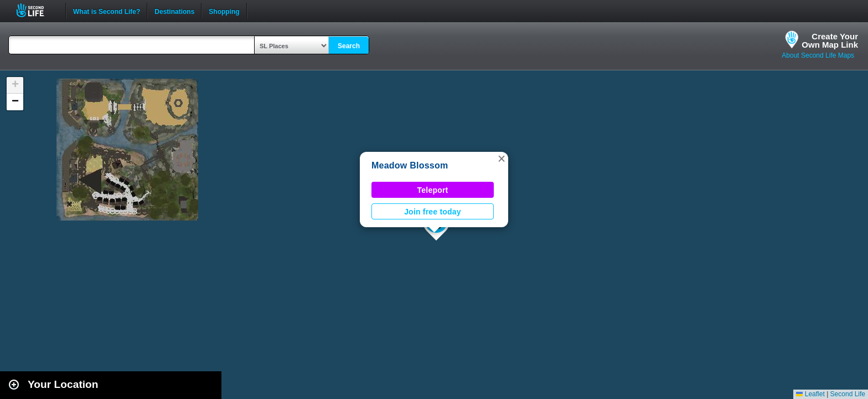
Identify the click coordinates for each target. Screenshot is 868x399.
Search (349, 46)
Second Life (36, 10)
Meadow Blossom (410, 165)
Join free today (433, 212)
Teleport (433, 190)
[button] (502, 158)
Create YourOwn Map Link (830, 40)
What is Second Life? (107, 11)
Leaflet (810, 394)
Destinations (174, 11)
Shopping (224, 11)
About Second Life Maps (818, 55)
